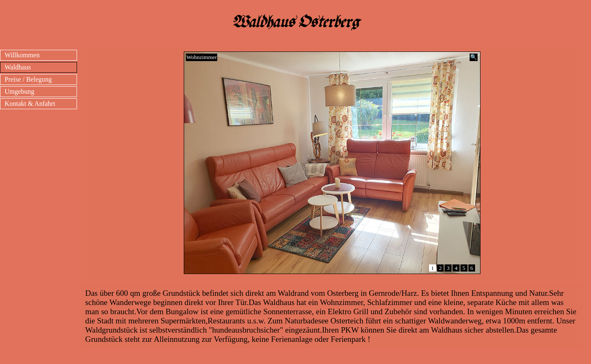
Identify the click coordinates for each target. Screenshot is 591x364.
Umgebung (19, 91)
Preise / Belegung (28, 79)
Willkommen (22, 55)
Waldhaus (18, 67)
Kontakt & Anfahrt (30, 104)
